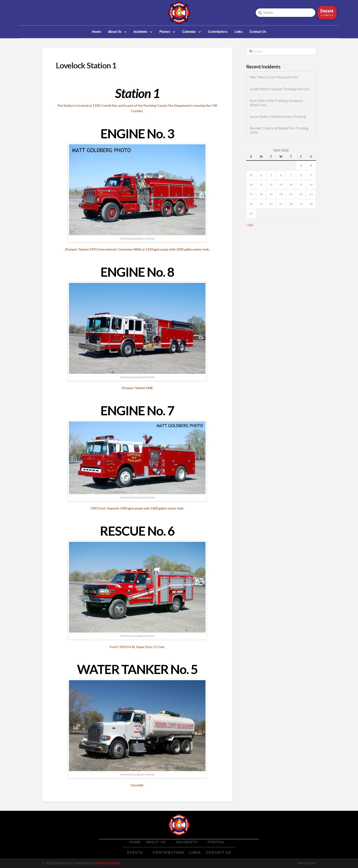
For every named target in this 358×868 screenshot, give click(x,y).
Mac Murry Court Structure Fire (274, 77)
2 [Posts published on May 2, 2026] (311, 165)
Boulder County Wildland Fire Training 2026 (279, 130)
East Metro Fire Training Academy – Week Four (277, 103)
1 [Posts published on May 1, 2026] (301, 165)
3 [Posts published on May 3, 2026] (251, 175)
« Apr (250, 225)
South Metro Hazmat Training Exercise (280, 89)
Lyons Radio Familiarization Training (278, 116)
